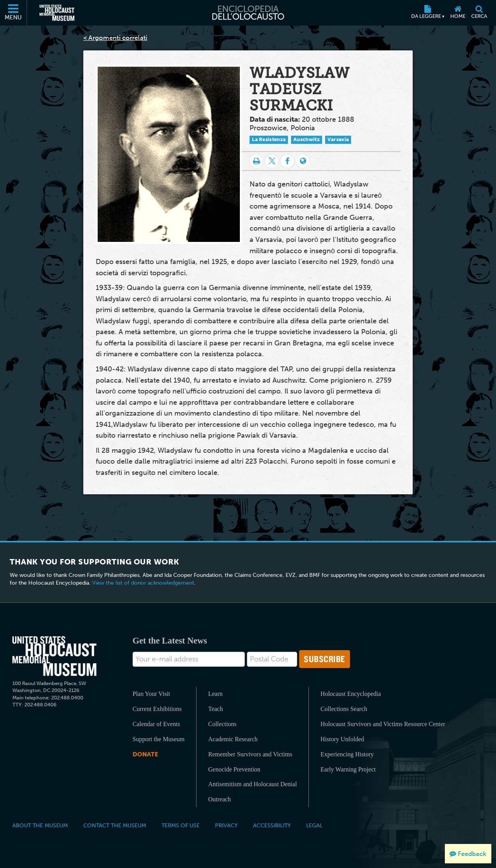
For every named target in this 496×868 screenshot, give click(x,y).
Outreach (220, 799)
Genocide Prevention (234, 769)
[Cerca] (479, 13)
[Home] (458, 13)
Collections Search (344, 709)
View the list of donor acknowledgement (143, 583)
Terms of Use (181, 825)
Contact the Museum (115, 825)
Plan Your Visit (151, 694)
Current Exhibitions (157, 709)
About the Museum (40, 825)
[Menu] (14, 13)
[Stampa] (256, 161)
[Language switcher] (303, 161)
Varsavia (338, 139)
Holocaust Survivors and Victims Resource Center (383, 724)
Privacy (226, 825)
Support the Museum (158, 739)
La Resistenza (269, 139)
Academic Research (233, 739)
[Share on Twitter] (272, 161)
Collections (222, 724)
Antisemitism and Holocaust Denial (252, 784)
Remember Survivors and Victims (250, 754)
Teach (215, 709)
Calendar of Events (156, 724)
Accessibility (272, 825)
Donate (145, 754)
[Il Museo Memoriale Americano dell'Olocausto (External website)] (57, 13)
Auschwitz (307, 139)
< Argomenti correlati (115, 38)
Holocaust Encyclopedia (351, 694)
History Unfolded (342, 739)
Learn (215, 694)
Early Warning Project (348, 769)
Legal (314, 825)
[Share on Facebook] (287, 161)
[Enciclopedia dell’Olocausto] (248, 13)
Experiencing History (347, 754)
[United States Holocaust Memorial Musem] (54, 656)
